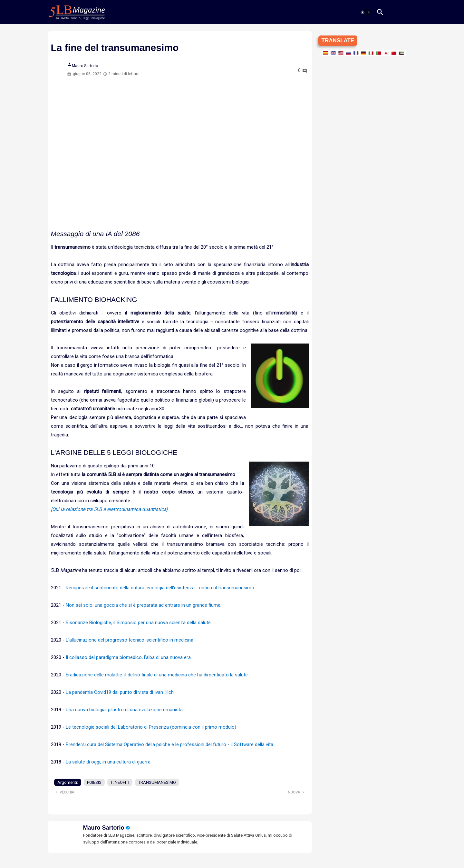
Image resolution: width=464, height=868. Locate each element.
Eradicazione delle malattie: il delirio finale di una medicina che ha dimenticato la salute (157, 675)
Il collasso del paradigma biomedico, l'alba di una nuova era (128, 657)
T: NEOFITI (120, 782)
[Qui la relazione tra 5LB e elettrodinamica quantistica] (109, 509)
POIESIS (94, 782)
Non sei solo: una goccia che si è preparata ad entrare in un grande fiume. (144, 605)
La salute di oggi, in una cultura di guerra (108, 762)
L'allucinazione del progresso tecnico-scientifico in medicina (130, 640)
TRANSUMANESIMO (157, 782)
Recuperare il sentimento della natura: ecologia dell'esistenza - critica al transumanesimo (160, 588)
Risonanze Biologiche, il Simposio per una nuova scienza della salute (138, 623)
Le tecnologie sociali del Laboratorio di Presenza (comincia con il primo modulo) (151, 727)
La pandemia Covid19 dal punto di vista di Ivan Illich (120, 692)
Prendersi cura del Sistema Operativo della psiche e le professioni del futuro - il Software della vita (169, 744)
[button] (366, 12)
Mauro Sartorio (104, 828)
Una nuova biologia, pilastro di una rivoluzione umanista (124, 710)
